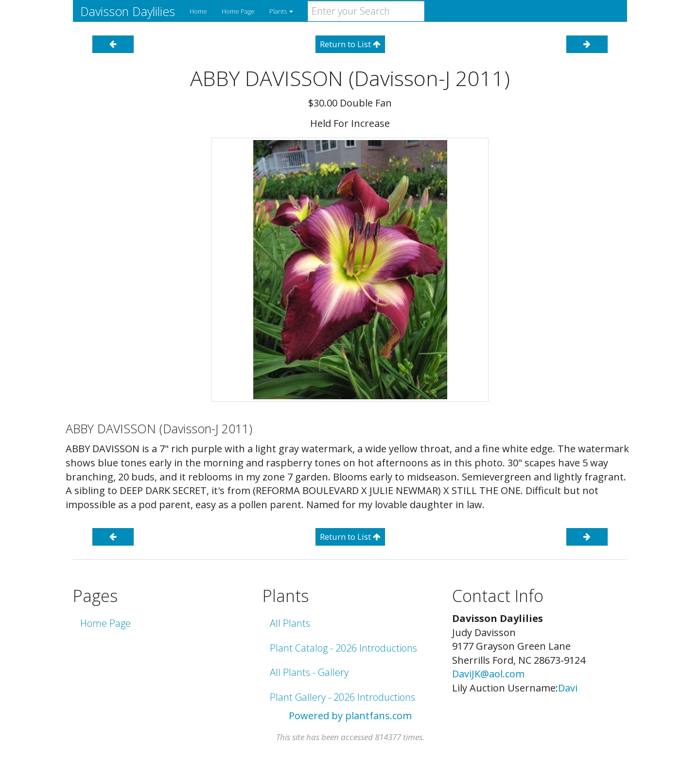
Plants (281, 11)
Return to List (350, 44)
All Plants (290, 623)
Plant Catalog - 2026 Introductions (343, 648)
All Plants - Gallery (309, 672)
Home (198, 11)
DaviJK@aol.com (488, 674)
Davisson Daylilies (128, 11)
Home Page (238, 11)
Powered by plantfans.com (350, 716)
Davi (568, 688)
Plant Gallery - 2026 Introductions (342, 697)
